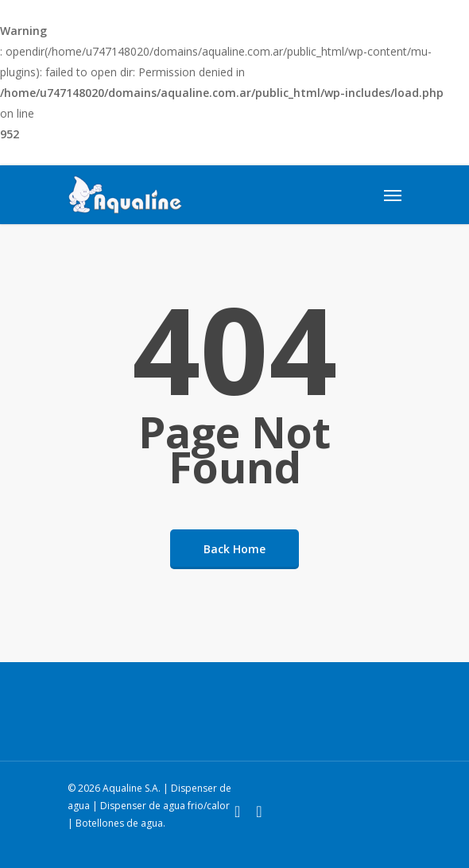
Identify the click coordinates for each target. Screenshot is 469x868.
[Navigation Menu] (393, 195)
